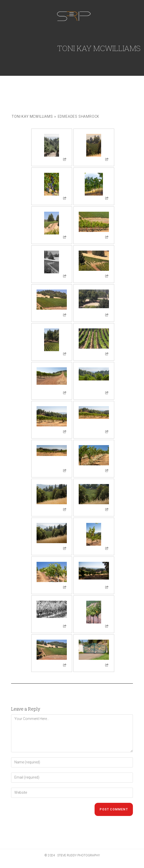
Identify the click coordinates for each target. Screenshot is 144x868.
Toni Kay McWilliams (32, 116)
